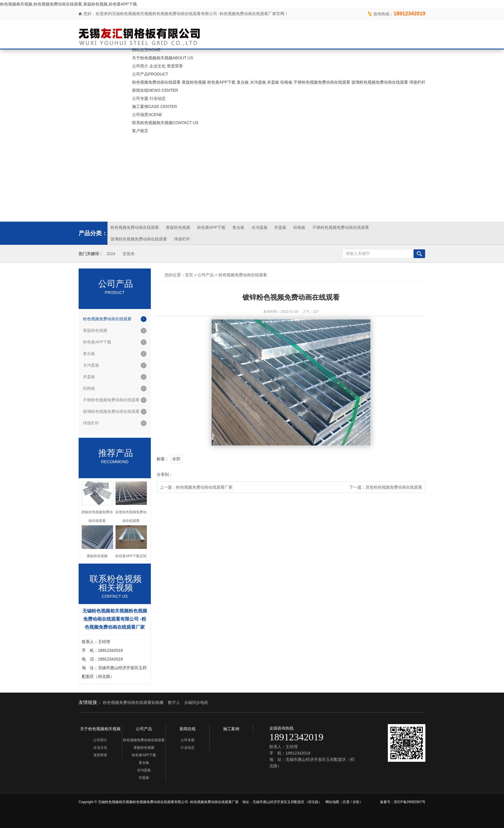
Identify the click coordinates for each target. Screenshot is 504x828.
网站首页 (146, 50)
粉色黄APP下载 (221, 82)
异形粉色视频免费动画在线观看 (394, 487)
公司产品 (150, 74)
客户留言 (140, 131)
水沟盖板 (258, 82)
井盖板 (273, 82)
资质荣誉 (175, 66)
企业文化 (157, 66)
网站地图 (332, 802)
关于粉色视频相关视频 (163, 58)
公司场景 (147, 115)
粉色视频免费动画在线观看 (156, 82)
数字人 (174, 702)
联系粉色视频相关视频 (165, 123)
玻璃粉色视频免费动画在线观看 (380, 82)
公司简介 (140, 66)
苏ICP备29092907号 (410, 802)
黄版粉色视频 (194, 82)
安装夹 (129, 254)
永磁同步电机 (196, 702)
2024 (111, 254)
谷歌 (356, 802)
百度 (346, 802)
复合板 (243, 82)
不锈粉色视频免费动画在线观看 (322, 82)
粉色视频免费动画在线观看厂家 (204, 487)
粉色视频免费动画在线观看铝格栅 (133, 702)
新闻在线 (155, 90)
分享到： (165, 474)
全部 (176, 459)
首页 (189, 275)
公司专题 (140, 98)
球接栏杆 (417, 82)
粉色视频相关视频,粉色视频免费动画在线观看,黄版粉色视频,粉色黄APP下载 (68, 4)
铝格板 (286, 82)
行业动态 (157, 98)
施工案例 (155, 106)
